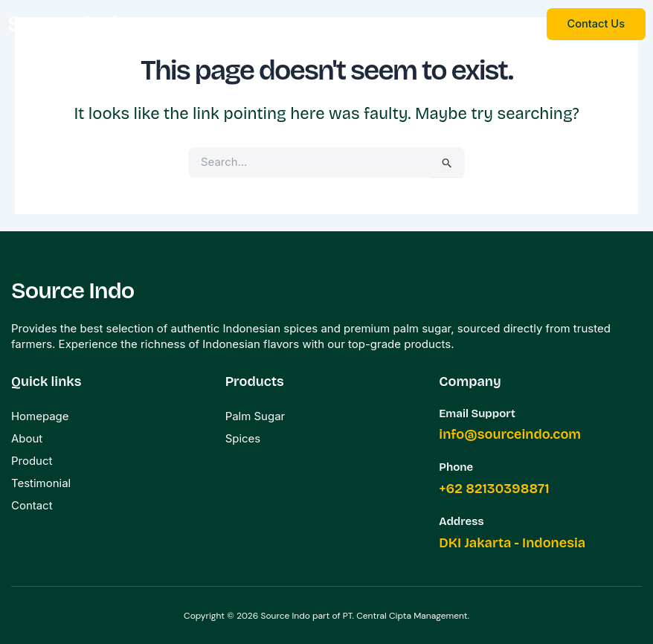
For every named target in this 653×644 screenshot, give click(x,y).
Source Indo (70, 23)
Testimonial (41, 482)
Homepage (40, 415)
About (27, 438)
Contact (32, 505)
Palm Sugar (255, 415)
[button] (357, 25)
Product (32, 460)
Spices (243, 438)
